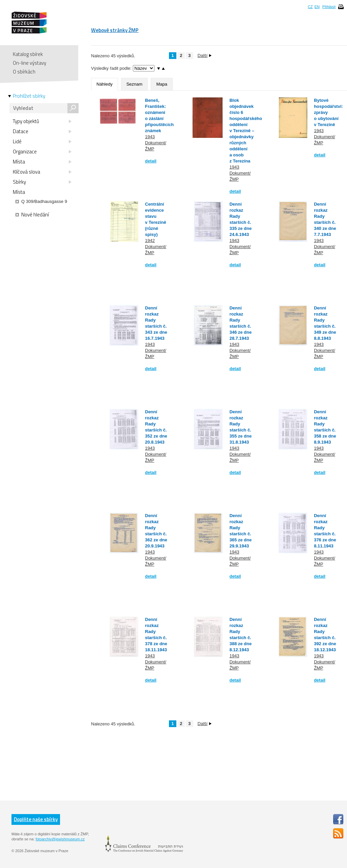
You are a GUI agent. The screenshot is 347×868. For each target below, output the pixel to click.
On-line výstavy (30, 63)
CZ (310, 7)
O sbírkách (24, 72)
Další (205, 55)
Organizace (42, 152)
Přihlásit (329, 7)
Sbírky (42, 182)
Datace (42, 131)
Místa (42, 162)
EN (317, 7)
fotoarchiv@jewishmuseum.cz (60, 839)
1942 (150, 241)
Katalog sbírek (28, 54)
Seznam (135, 84)
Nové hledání (32, 215)
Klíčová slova (42, 172)
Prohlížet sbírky (29, 96)
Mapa (162, 84)
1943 (150, 137)
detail (151, 161)
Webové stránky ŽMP (115, 30)
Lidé (42, 142)
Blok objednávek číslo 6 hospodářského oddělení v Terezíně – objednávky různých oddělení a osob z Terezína (246, 131)
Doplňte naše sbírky (36, 819)
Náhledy (105, 84)
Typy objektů (42, 121)
